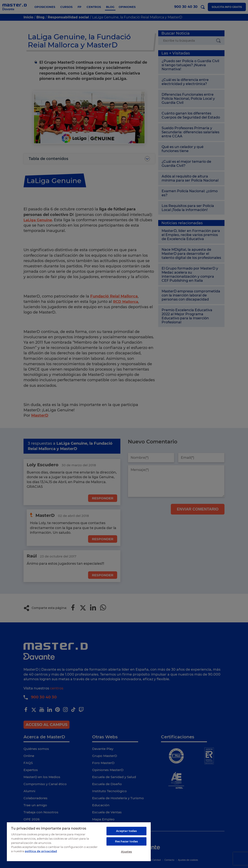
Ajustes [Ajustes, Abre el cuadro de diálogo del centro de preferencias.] (127, 852)
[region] (79, 842)
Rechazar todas (126, 841)
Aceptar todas (127, 831)
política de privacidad (41, 851)
